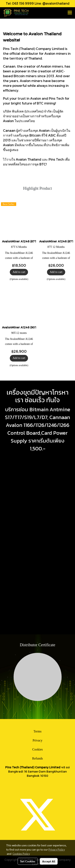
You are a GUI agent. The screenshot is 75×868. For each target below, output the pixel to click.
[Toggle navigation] (70, 13)
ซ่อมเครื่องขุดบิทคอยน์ (27, 625)
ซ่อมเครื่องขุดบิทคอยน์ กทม (17, 569)
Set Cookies (28, 861)
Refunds (37, 758)
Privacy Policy (57, 849)
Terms (38, 731)
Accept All (49, 861)
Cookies (37, 749)
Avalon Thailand (28, 159)
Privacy (37, 740)
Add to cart (19, 272)
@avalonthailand (56, 3)
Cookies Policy (21, 854)
